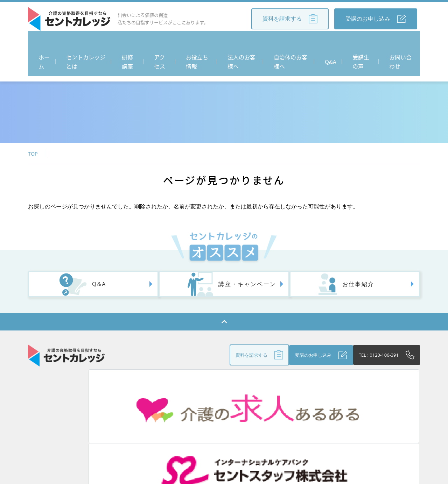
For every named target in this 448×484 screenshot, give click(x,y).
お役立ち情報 (197, 42)
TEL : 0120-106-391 (374, 360)
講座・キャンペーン (223, 289)
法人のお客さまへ (232, 427)
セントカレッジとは (83, 42)
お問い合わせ (400, 42)
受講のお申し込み (376, 19)
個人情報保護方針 (348, 427)
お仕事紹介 (330, 288)
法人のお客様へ (242, 42)
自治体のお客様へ (293, 42)
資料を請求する (290, 19)
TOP (33, 154)
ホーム (40, 42)
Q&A (331, 42)
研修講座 (128, 42)
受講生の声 (360, 42)
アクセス (160, 42)
